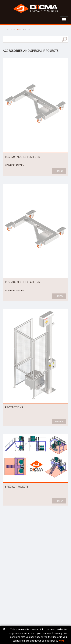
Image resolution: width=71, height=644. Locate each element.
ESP (13, 29)
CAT (8, 29)
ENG (19, 29)
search (64, 39)
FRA (25, 29)
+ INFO (59, 171)
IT (29, 29)
